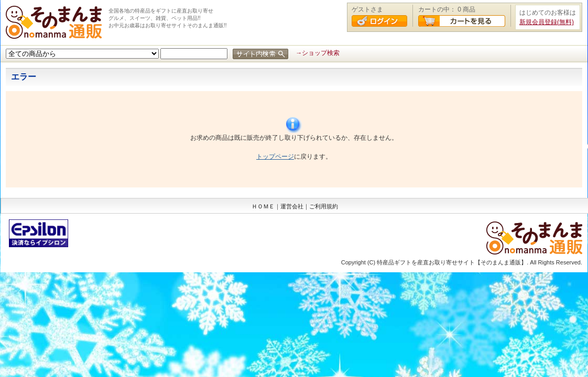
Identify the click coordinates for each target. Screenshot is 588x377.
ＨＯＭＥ (263, 206)
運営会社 (292, 206)
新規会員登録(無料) (547, 22)
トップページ (275, 157)
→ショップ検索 (318, 53)
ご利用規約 (324, 206)
